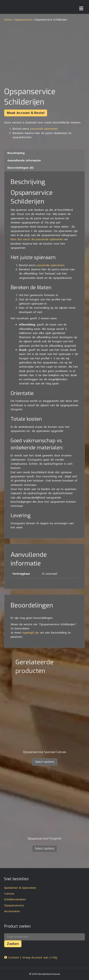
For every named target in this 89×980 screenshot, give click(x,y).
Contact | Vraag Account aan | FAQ (31, 958)
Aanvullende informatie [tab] (24, 161)
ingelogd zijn (31, 633)
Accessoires (12, 911)
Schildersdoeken (15, 900)
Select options (45, 762)
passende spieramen (44, 129)
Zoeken (13, 944)
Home (8, 20)
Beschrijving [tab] (16, 153)
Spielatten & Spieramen (20, 888)
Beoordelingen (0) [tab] (20, 168)
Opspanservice (23, 20)
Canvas (9, 894)
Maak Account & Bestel (26, 113)
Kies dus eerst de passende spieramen (37, 239)
